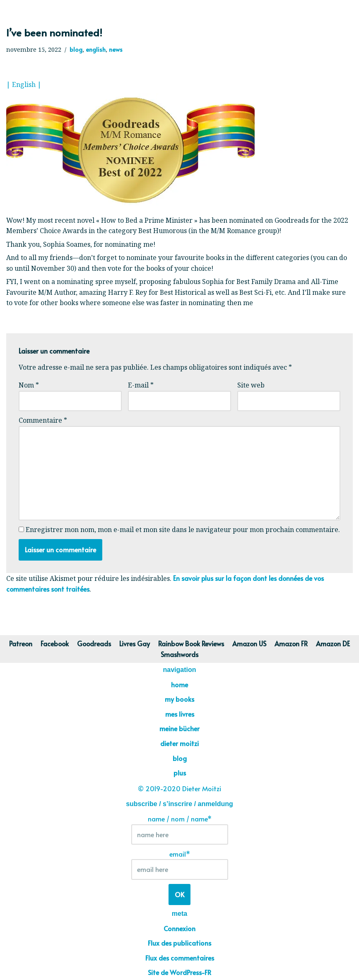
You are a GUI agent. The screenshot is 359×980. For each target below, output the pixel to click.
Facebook (53, 644)
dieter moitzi (179, 744)
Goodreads (94, 644)
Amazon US (251, 644)
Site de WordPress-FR (179, 973)
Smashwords (180, 654)
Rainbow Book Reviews (192, 644)
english (96, 49)
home (179, 685)
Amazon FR (293, 644)
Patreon (19, 644)
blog (76, 49)
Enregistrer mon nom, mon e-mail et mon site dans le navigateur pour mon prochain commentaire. (183, 530)
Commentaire (43, 420)
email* (180, 865)
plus (180, 773)
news (116, 49)
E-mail (141, 385)
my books (179, 699)
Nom (29, 385)
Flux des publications (179, 943)
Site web (251, 385)
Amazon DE (335, 644)
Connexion (179, 929)
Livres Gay (135, 644)
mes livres (180, 714)
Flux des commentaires (180, 958)
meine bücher (179, 729)
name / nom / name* (180, 830)
